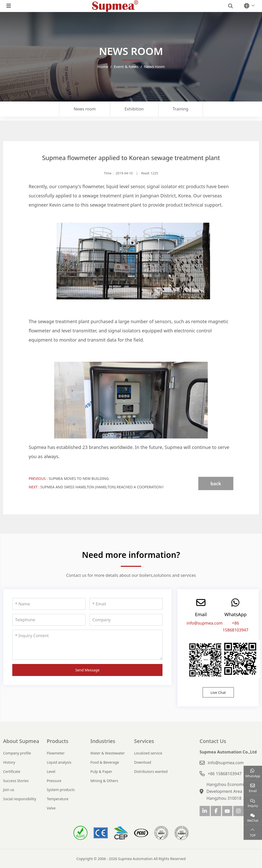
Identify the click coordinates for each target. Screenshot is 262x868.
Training (181, 109)
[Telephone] (49, 620)
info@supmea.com (205, 623)
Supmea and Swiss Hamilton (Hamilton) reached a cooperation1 (102, 487)
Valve (51, 808)
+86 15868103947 (225, 774)
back (216, 483)
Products (58, 741)
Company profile (17, 753)
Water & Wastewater (107, 753)
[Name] (49, 604)
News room (85, 109)
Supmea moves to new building (79, 478)
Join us (9, 790)
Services (144, 741)
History (9, 762)
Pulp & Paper (101, 771)
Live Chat (218, 692)
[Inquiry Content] (87, 645)
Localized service (148, 753)
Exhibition (134, 109)
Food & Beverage (105, 762)
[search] (230, 6)
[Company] (126, 620)
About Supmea (21, 741)
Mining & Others (104, 781)
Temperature (58, 799)
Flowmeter (56, 753)
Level (51, 771)
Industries (103, 741)
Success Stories (16, 781)
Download (143, 762)
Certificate (12, 771)
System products (61, 790)
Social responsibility (20, 799)
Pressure (54, 781)
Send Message (87, 670)
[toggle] (9, 6)
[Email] (126, 604)
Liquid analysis (59, 762)
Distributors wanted (151, 771)
